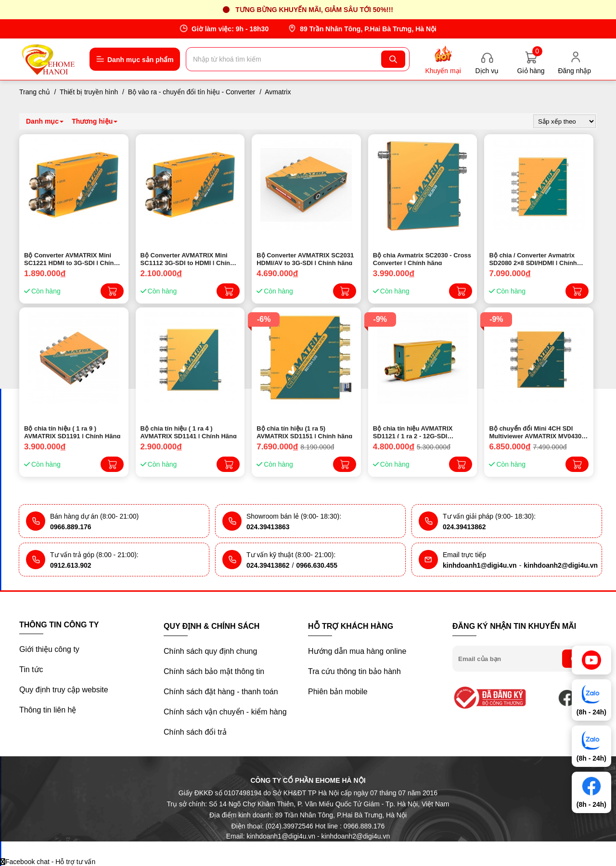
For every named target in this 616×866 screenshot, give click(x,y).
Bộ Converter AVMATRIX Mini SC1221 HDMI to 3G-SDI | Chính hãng (71, 258)
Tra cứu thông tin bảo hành (354, 671)
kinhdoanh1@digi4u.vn (480, 565)
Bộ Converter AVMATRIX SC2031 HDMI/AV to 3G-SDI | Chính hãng (305, 258)
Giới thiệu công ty (49, 649)
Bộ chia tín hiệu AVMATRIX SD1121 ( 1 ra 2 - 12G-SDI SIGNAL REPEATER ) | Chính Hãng (416, 432)
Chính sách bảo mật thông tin (214, 671)
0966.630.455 (317, 565)
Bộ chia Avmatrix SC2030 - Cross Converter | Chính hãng (422, 258)
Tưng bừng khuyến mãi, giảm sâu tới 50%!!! (314, 10)
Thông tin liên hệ (48, 710)
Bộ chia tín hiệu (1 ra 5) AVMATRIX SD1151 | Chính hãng (304, 432)
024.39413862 (464, 527)
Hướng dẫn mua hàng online (357, 651)
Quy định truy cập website (64, 690)
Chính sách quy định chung (210, 651)
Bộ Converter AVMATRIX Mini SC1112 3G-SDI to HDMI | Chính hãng (187, 258)
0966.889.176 (71, 527)
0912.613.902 (71, 565)
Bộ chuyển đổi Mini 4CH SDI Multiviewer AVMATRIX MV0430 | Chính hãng (537, 432)
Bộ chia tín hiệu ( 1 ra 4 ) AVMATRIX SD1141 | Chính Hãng (189, 432)
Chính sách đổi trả (195, 732)
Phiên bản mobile (338, 692)
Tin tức (31, 669)
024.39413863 (268, 527)
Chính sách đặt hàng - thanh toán (221, 692)
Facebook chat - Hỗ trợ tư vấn (48, 862)
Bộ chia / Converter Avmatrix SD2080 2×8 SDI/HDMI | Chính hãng (533, 258)
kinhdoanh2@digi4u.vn (561, 565)
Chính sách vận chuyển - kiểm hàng (225, 712)
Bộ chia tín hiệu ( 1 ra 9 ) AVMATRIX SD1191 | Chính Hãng (72, 432)
